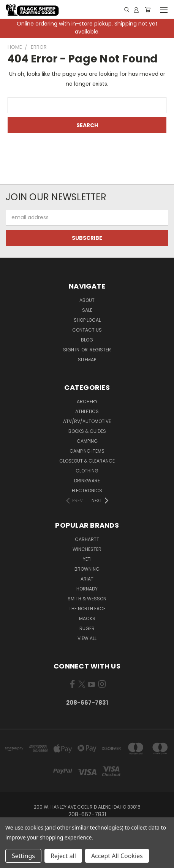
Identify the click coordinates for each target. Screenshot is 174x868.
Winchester (87, 549)
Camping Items (87, 451)
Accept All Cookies (117, 856)
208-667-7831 (87, 703)
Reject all (63, 856)
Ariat (87, 579)
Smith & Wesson (87, 599)
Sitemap (87, 360)
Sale (87, 310)
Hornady (87, 589)
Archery (87, 401)
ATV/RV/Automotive (87, 421)
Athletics (87, 411)
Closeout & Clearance (87, 461)
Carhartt (87, 539)
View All (87, 638)
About (87, 300)
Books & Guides (87, 431)
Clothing (87, 471)
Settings (23, 856)
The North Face (87, 609)
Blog (87, 340)
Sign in (72, 350)
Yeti (87, 559)
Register (100, 350)
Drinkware (87, 481)
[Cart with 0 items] (148, 10)
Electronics (87, 491)
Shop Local (87, 320)
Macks (87, 618)
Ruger (87, 628)
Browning (87, 569)
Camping (87, 441)
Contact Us (87, 330)
